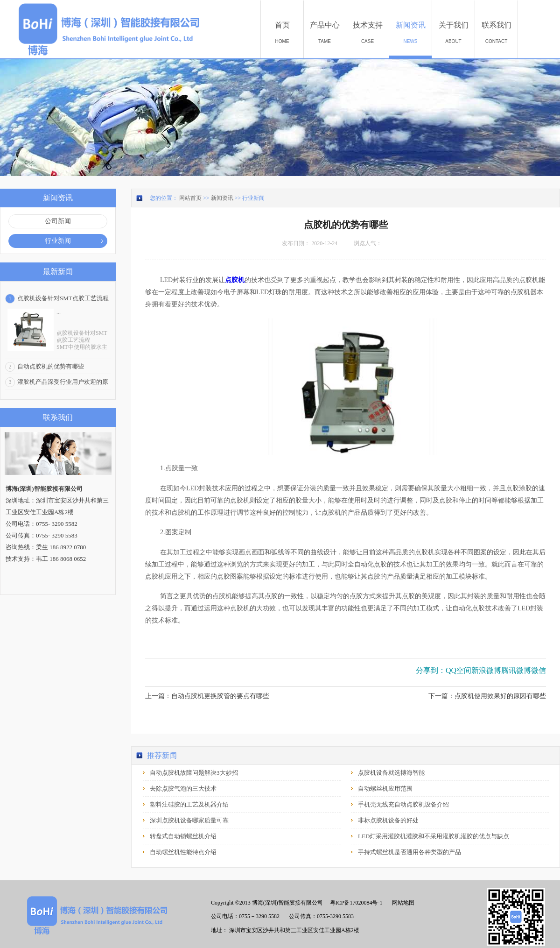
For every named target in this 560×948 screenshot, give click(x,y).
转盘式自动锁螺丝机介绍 (183, 836)
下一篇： (487, 696)
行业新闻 (253, 198)
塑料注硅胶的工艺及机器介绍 (189, 804)
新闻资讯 (222, 198)
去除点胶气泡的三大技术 (183, 789)
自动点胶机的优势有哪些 (51, 366)
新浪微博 (486, 670)
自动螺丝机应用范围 (385, 789)
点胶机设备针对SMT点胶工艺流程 (63, 298)
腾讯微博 (516, 670)
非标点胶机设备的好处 (388, 820)
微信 (539, 670)
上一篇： (207, 696)
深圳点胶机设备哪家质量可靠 (189, 820)
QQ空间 (458, 670)
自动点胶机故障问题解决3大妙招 (194, 773)
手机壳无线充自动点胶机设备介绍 (403, 804)
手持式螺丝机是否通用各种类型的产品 (409, 852)
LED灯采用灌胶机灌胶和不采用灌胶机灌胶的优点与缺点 (434, 836)
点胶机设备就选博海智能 (391, 773)
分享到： (431, 670)
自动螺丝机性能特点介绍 (183, 852)
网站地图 (402, 903)
